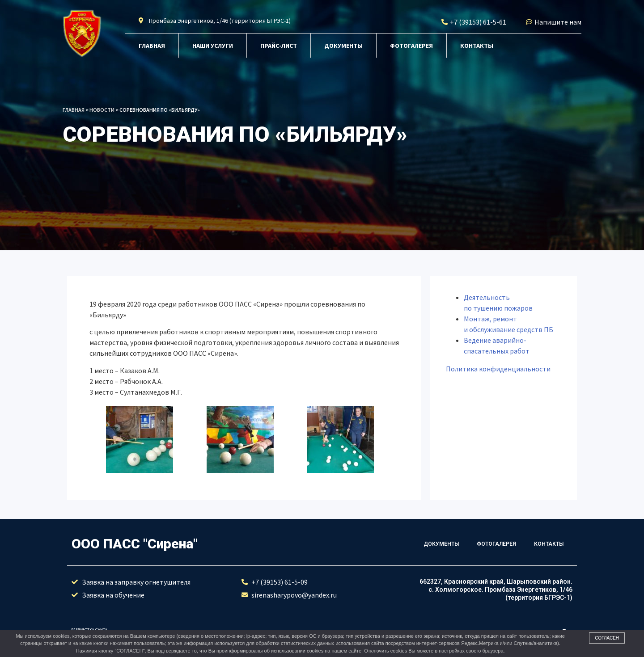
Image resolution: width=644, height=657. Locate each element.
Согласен (607, 638)
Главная (152, 46)
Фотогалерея (411, 46)
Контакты (477, 46)
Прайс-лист (279, 46)
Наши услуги (213, 46)
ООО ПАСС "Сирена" (135, 544)
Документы (343, 46)
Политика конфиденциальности (498, 369)
